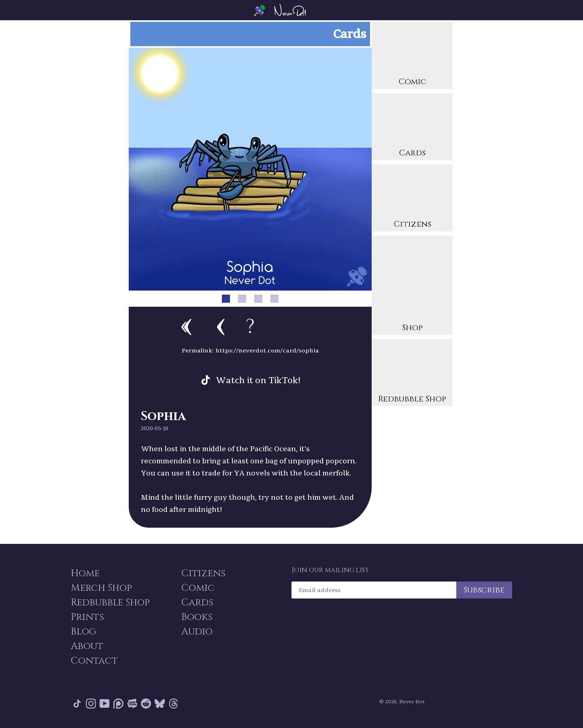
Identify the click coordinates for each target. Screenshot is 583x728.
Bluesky (160, 704)
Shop (412, 286)
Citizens (412, 199)
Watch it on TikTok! (258, 380)
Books (197, 617)
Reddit (146, 704)
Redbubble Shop (412, 374)
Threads (173, 704)
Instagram (91, 704)
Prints (87, 617)
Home (85, 573)
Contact (94, 661)
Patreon (118, 704)
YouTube (105, 704)
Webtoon (132, 704)
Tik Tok (77, 704)
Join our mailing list (330, 570)
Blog (84, 632)
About (87, 646)
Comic (412, 56)
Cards (412, 128)
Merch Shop (101, 588)
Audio (197, 632)
